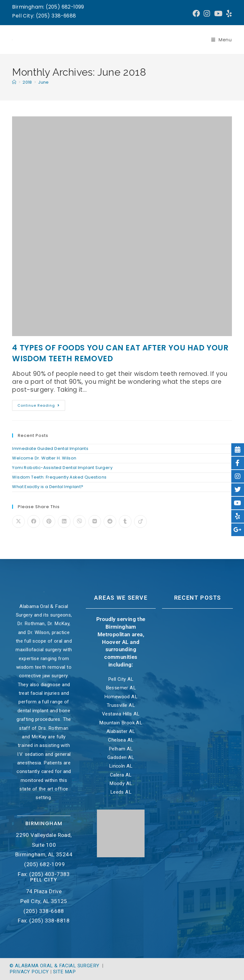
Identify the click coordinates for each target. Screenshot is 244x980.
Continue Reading (41, 404)
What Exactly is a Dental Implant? (48, 487)
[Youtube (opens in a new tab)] (218, 14)
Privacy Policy (29, 972)
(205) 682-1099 (44, 864)
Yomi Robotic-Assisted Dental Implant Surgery (62, 468)
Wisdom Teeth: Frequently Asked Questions (59, 477)
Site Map (64, 972)
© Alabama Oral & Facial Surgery (55, 966)
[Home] (14, 82)
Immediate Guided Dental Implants (50, 449)
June (44, 82)
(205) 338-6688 (44, 911)
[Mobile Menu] (222, 40)
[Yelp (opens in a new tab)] (228, 14)
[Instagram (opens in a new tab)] (207, 14)
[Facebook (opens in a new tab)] (196, 14)
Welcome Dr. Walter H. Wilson (44, 458)
